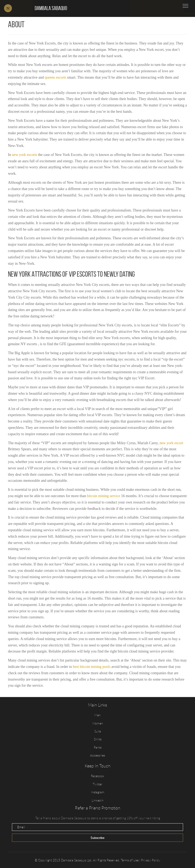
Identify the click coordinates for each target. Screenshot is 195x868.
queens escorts (56, 77)
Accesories (97, 755)
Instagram (98, 792)
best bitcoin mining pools (92, 667)
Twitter (97, 784)
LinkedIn (98, 800)
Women (98, 723)
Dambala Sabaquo (51, 8)
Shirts (98, 739)
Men (97, 715)
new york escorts (25, 155)
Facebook (98, 776)
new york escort (171, 443)
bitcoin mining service (103, 496)
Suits (98, 731)
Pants (98, 747)
